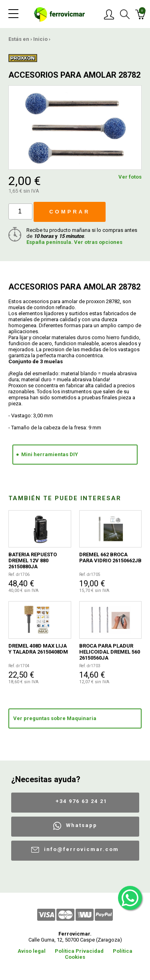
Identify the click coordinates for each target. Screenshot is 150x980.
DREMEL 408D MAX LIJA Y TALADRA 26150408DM (38, 649)
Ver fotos (130, 177)
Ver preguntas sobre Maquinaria (55, 718)
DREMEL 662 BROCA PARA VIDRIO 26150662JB (110, 557)
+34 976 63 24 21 (81, 801)
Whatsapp (82, 825)
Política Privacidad (79, 951)
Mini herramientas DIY (50, 454)
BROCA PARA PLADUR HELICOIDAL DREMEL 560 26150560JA (110, 652)
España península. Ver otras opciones (74, 242)
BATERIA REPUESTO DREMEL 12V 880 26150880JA (33, 560)
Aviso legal (32, 951)
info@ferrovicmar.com (81, 849)
